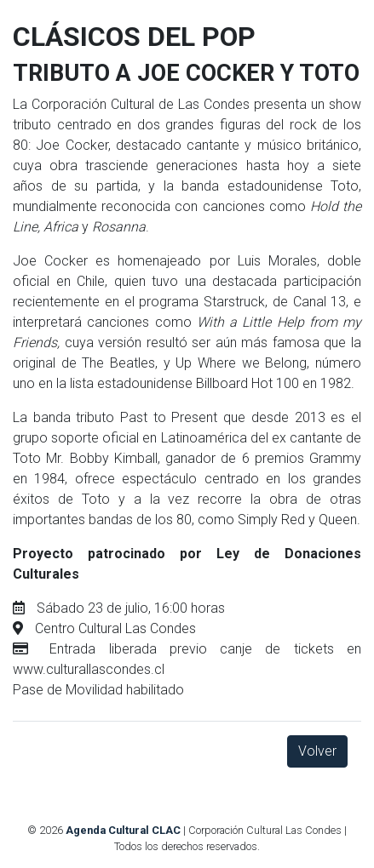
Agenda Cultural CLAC (123, 830)
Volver (317, 751)
